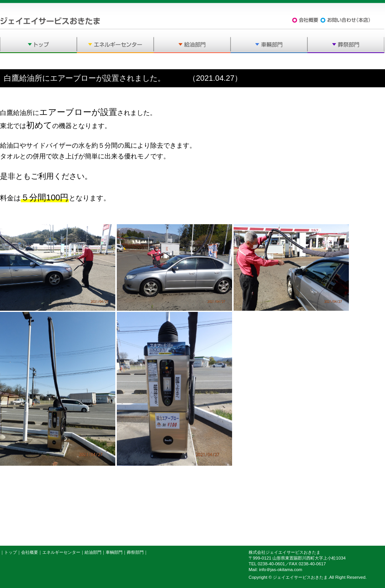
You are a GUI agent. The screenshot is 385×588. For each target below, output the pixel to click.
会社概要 (30, 552)
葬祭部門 (135, 552)
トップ (11, 552)
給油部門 (93, 552)
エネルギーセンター (61, 552)
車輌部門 (114, 552)
